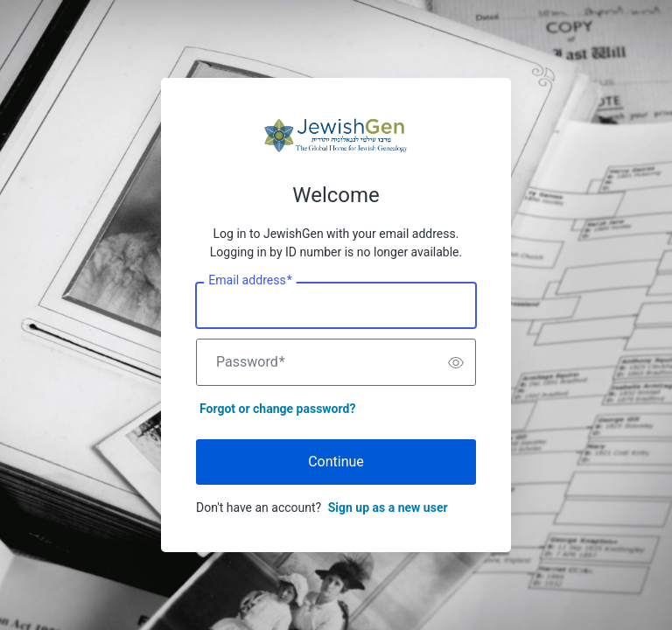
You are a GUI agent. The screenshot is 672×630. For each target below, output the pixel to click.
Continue (336, 462)
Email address (250, 281)
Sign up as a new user (388, 507)
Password (251, 362)
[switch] (456, 362)
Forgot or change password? (277, 409)
